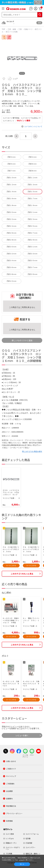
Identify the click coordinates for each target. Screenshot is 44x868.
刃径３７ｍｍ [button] (33, 267)
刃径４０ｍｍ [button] (11, 281)
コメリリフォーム (32, 834)
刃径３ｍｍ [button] (11, 157)
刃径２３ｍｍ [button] (33, 219)
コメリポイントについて (33, 126)
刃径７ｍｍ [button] (11, 171)
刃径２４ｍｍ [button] (11, 226)
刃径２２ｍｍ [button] (11, 219)
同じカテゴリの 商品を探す (32, 451)
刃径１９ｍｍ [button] (33, 205)
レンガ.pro (10, 838)
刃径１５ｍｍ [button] (33, 192)
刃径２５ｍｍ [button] (33, 226)
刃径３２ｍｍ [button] (11, 254)
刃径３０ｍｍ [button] (11, 247)
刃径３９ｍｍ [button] (33, 274)
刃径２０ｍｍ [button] (11, 212)
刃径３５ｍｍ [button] (33, 261)
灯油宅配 (29, 843)
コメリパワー (31, 847)
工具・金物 (12, 29)
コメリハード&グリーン (13, 848)
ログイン (26, 728)
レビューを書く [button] (22, 735)
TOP (4, 29)
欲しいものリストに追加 (22, 340)
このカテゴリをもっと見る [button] (22, 574)
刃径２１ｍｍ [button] (33, 212)
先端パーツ (28, 29)
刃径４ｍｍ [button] (33, 157)
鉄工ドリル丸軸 (12, 32)
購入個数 (9, 136)
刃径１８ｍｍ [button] (11, 205)
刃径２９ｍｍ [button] (33, 240)
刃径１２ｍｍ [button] (11, 185)
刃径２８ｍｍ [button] (11, 240)
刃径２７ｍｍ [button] (33, 233)
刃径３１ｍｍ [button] (33, 247)
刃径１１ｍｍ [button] (33, 178)
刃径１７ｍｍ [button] (33, 199)
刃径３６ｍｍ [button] (11, 267)
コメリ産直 (10, 834)
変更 (39, 23)
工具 (20, 29)
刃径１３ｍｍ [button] (33, 185)
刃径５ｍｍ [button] (11, 164)
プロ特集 (9, 854)
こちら (21, 860)
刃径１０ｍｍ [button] (11, 178)
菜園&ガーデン (11, 843)
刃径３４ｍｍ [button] (11, 261)
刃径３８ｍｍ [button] (11, 274)
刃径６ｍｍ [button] (33, 164)
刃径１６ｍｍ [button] (11, 199)
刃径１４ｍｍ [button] (11, 192)
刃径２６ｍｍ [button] (11, 233)
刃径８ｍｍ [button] (33, 171)
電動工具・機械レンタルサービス (33, 854)
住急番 (28, 838)
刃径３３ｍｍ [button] (33, 254)
